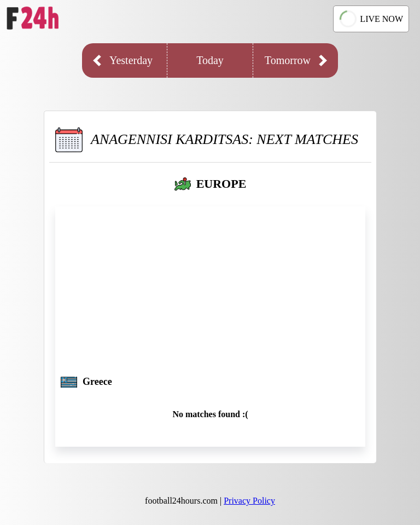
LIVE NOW (370, 19)
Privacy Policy (249, 501)
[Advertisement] (210, 294)
